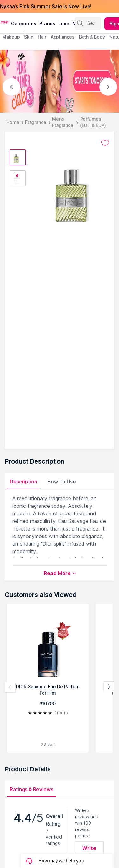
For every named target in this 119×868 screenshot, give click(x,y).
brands (47, 24)
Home (13, 122)
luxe (64, 24)
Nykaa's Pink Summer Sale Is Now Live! (46, 6)
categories (24, 24)
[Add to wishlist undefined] (105, 143)
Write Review (89, 852)
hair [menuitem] (42, 37)
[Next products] (109, 687)
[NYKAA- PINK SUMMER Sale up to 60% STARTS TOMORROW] (60, 81)
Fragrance (36, 122)
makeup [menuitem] (11, 37)
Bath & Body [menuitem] (92, 37)
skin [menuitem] (29, 37)
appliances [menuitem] (63, 37)
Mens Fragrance (63, 122)
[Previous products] (10, 687)
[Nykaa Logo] (5, 22)
